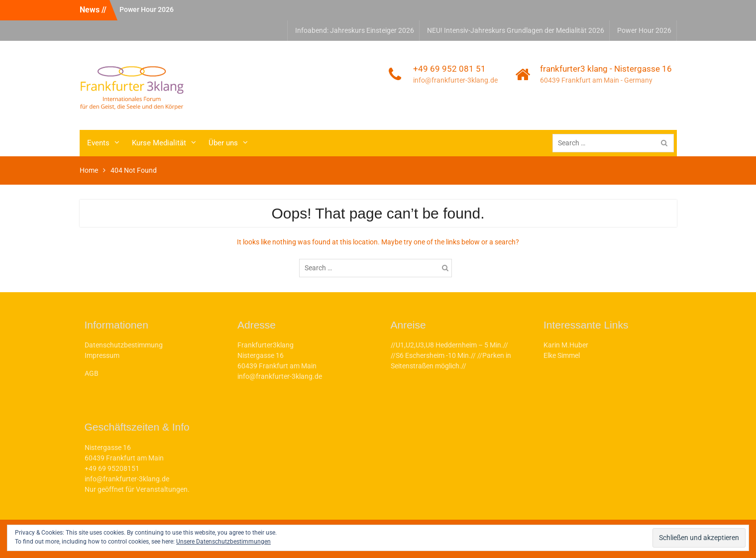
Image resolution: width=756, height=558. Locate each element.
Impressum (102, 355)
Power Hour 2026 (147, 9)
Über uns (223, 143)
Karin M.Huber (566, 345)
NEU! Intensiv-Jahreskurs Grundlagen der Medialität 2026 (516, 30)
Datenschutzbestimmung (124, 345)
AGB (92, 373)
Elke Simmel (562, 355)
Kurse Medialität (159, 143)
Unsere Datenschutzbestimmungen (223, 542)
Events (98, 143)
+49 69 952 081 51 (449, 69)
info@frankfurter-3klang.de (455, 80)
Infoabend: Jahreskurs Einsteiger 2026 (355, 30)
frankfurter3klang (243, 66)
